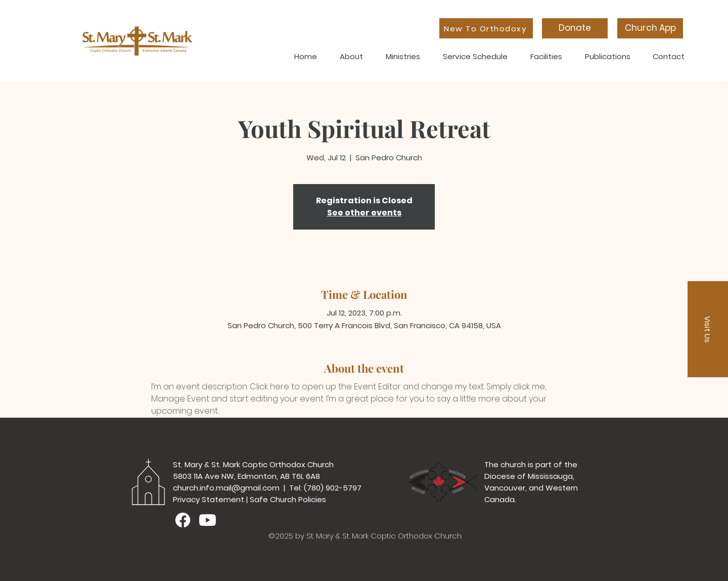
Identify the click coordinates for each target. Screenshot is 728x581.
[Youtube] (208, 520)
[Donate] (575, 28)
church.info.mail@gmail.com (226, 488)
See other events (364, 213)
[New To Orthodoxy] (486, 28)
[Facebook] (183, 520)
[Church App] (650, 28)
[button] (708, 329)
